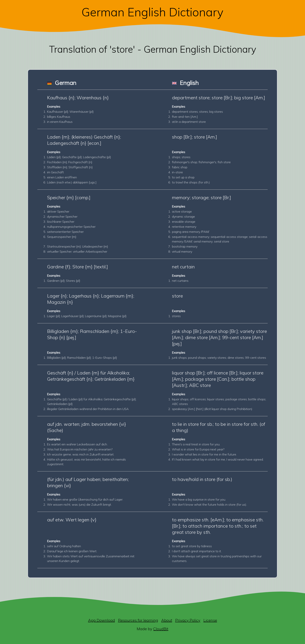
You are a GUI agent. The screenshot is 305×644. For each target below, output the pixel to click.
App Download (102, 620)
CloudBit (161, 629)
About (167, 620)
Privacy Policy (188, 620)
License (210, 620)
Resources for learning (138, 620)
